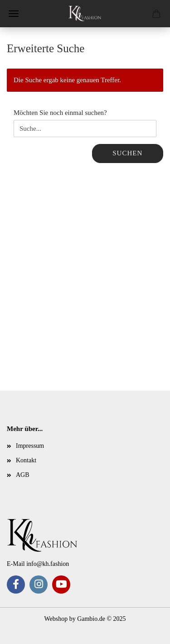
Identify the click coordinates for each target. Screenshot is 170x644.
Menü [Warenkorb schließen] (14, 14)
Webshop (56, 619)
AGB (23, 475)
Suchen (127, 153)
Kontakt (26, 460)
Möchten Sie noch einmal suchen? (60, 113)
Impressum (30, 446)
